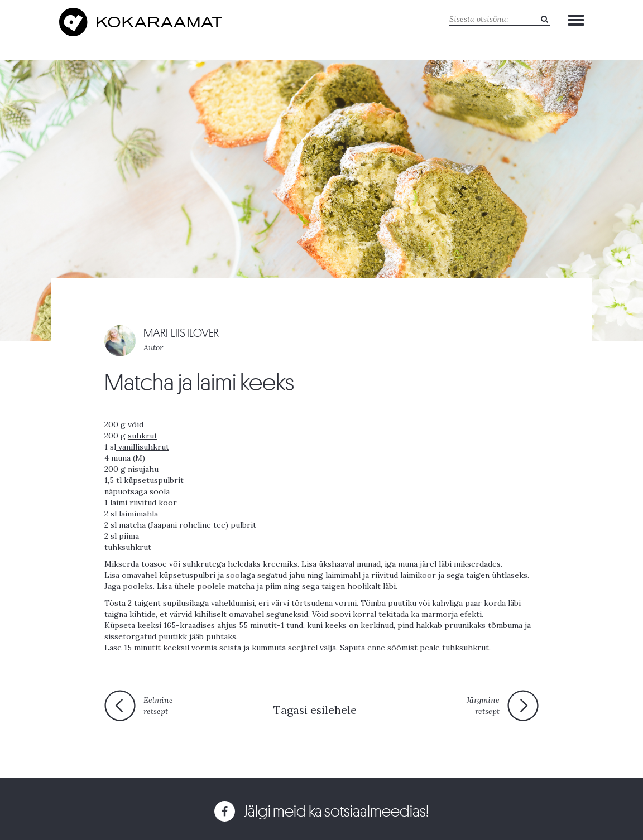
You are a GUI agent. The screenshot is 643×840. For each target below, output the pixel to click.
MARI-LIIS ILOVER (181, 333)
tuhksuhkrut (128, 547)
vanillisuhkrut (143, 447)
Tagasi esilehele (315, 710)
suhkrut (143, 436)
